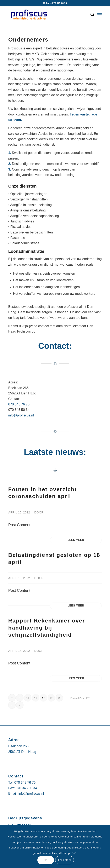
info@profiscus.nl (21, 415)
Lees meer (76, 540)
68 (51, 698)
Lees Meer (65, 860)
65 (28, 698)
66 (35, 698)
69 (59, 698)
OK (46, 860)
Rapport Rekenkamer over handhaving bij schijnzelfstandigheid (47, 628)
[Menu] (100, 15)
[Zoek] (90, 15)
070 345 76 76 (19, 404)
